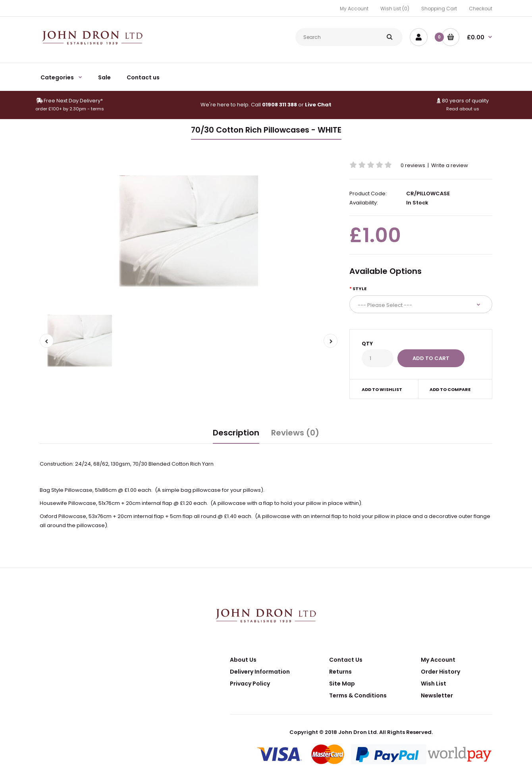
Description (236, 433)
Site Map (342, 684)
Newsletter (437, 695)
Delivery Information (260, 672)
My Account (354, 9)
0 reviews (413, 165)
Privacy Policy (250, 684)
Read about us (463, 109)
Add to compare (450, 389)
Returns (340, 672)
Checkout (481, 9)
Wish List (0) (395, 9)
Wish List (434, 684)
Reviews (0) (295, 433)
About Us (243, 660)
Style (359, 289)
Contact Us (346, 660)
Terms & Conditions (358, 695)
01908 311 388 (279, 105)
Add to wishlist (382, 389)
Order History (440, 672)
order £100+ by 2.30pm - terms (70, 109)
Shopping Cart (439, 9)
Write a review (450, 165)
